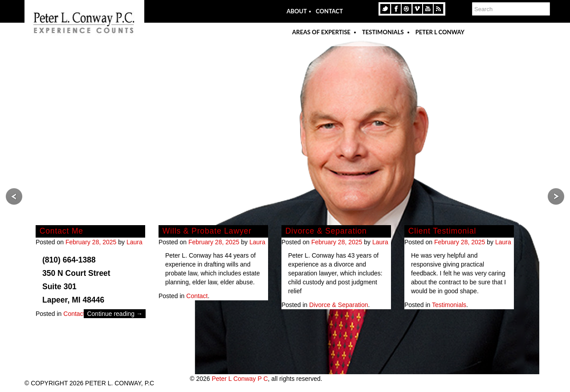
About (297, 11)
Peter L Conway (440, 32)
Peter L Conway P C (240, 379)
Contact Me (61, 231)
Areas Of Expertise (321, 32)
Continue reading (115, 314)
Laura (134, 242)
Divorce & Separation (326, 231)
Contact (329, 11)
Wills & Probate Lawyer (207, 231)
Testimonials (383, 32)
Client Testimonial (442, 231)
